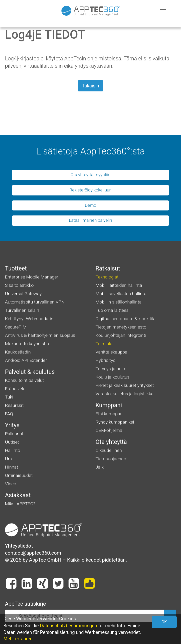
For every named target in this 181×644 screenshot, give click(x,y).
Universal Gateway (23, 293)
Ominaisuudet (19, 475)
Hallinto (12, 450)
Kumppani (109, 405)
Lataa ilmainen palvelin (91, 220)
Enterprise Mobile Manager (32, 277)
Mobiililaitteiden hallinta (119, 285)
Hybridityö (106, 360)
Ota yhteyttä (111, 442)
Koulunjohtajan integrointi (121, 335)
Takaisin (91, 86)
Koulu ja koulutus (113, 377)
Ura (8, 459)
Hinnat (11, 467)
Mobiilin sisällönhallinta (119, 302)
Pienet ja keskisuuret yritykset (125, 385)
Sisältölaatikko (19, 285)
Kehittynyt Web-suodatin (29, 318)
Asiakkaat (18, 495)
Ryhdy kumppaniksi (115, 422)
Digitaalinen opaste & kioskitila (126, 318)
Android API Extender (26, 360)
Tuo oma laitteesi (113, 310)
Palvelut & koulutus (30, 372)
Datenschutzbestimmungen (69, 626)
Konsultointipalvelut (24, 380)
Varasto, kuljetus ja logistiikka (125, 394)
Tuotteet (16, 268)
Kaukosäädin (18, 352)
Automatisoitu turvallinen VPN (35, 302)
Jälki (100, 467)
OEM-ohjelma (109, 430)
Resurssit (14, 405)
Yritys (12, 425)
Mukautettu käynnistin (27, 344)
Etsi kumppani (110, 414)
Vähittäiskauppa (112, 352)
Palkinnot (14, 434)
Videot (11, 484)
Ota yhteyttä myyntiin (90, 175)
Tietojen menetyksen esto (121, 327)
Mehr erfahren (18, 639)
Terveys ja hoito (111, 369)
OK (164, 622)
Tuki (9, 397)
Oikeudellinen (109, 450)
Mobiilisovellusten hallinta (121, 293)
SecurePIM (16, 327)
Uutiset (12, 442)
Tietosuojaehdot (112, 459)
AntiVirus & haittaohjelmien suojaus (40, 335)
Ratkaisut (108, 268)
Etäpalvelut (16, 389)
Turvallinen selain (22, 310)
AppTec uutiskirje (25, 604)
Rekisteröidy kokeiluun (90, 190)
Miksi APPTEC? (20, 504)
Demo (90, 205)
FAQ (9, 414)
